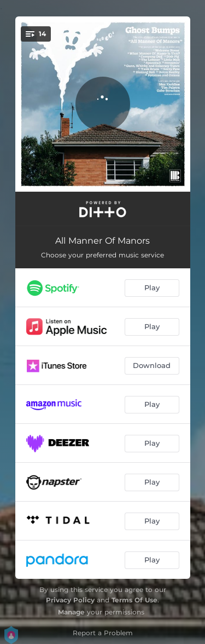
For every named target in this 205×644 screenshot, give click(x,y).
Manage (71, 612)
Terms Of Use (134, 600)
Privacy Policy (70, 600)
